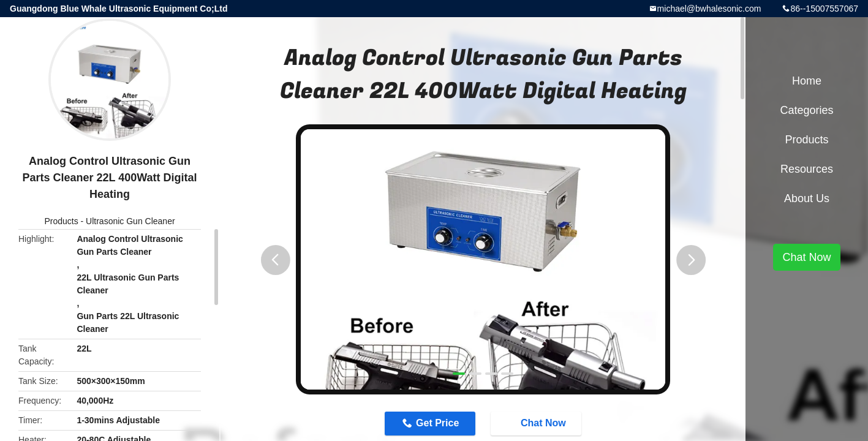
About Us (807, 198)
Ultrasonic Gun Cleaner (130, 221)
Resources (807, 169)
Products (61, 221)
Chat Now (545, 424)
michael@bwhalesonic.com (709, 9)
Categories (806, 110)
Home (807, 81)
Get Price (429, 425)
